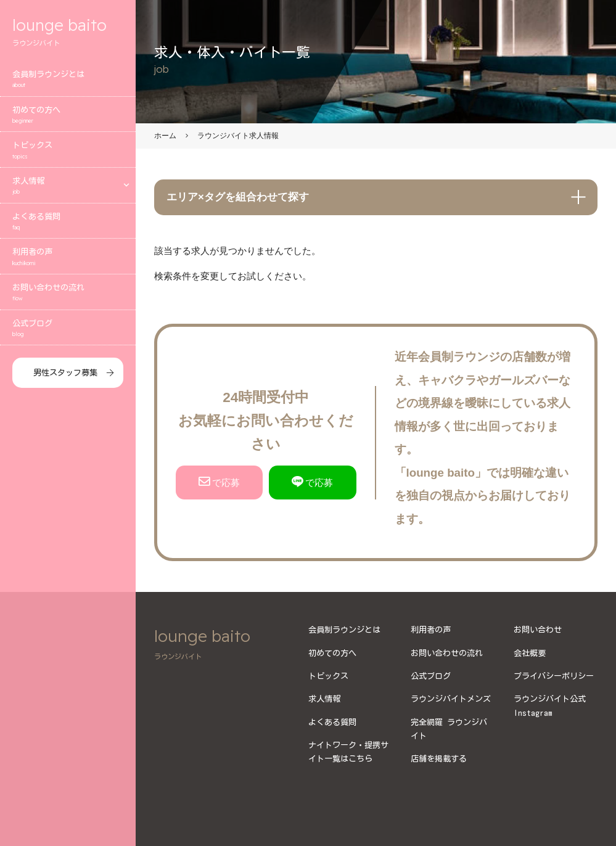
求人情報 (59, 190)
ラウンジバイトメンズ (451, 699)
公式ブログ (68, 331)
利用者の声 (68, 261)
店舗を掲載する (439, 758)
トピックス (68, 154)
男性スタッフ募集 (65, 376)
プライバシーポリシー (554, 676)
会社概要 (530, 653)
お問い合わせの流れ (68, 296)
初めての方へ (68, 118)
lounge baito (68, 34)
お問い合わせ (538, 630)
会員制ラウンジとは (68, 83)
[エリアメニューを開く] (126, 188)
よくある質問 (68, 225)
